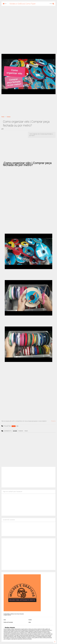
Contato (30, 620)
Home (3, 117)
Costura (9, 117)
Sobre (30, 622)
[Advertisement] (28, 18)
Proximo (53, 421)
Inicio (5, 620)
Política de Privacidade (8, 622)
